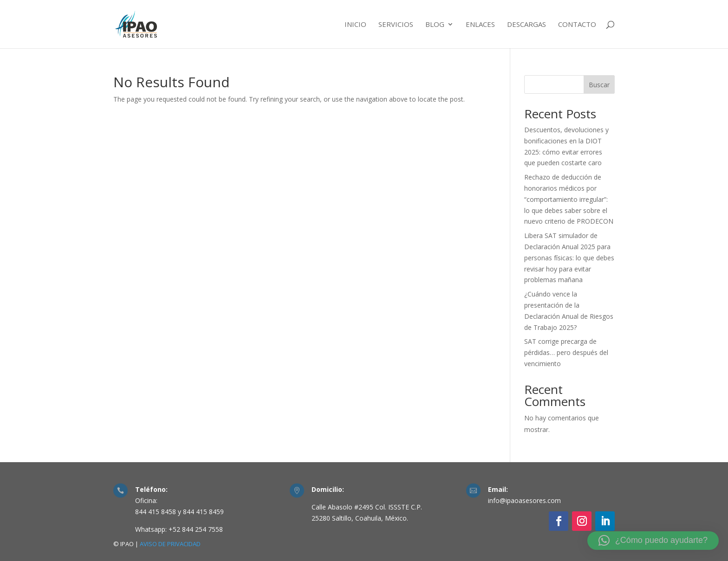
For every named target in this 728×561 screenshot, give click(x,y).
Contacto (577, 25)
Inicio (355, 25)
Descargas (526, 25)
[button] (653, 541)
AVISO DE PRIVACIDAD (170, 544)
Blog (435, 25)
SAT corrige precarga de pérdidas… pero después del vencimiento (566, 352)
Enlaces (480, 25)
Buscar (599, 85)
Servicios (396, 25)
